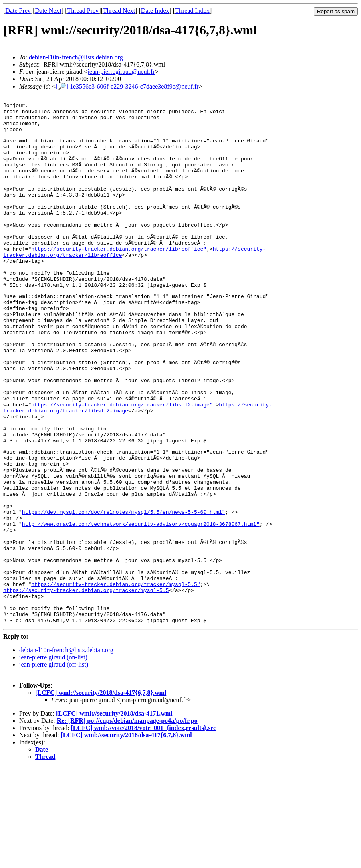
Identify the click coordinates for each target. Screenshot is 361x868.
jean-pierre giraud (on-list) (53, 758)
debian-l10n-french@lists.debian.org (76, 57)
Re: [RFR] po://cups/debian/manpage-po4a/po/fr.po (127, 822)
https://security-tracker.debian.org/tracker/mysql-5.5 (86, 685)
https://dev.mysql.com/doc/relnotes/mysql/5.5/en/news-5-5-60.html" (124, 591)
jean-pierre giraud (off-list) (54, 766)
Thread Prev (83, 11)
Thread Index (192, 11)
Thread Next (119, 11)
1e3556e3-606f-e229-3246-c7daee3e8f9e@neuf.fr (134, 86)
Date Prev (18, 11)
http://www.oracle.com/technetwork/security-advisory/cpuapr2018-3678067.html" (141, 606)
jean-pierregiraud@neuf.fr (121, 72)
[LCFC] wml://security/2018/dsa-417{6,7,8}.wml (101, 794)
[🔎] (62, 86)
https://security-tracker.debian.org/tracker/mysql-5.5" (116, 678)
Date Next (48, 11)
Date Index (155, 11)
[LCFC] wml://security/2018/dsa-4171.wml (114, 814)
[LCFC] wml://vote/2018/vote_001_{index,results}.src (143, 829)
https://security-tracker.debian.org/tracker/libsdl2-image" (122, 463)
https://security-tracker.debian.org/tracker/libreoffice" (119, 278)
